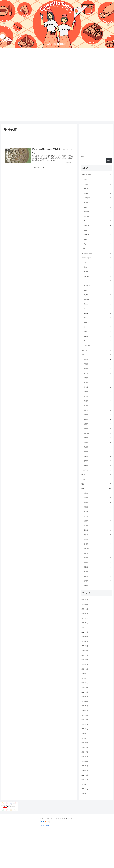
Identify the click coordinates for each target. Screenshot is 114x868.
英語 (96, 484)
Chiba (97, 180)
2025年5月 (85, 651)
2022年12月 (85, 784)
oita (97, 309)
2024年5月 (85, 706)
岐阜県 (97, 396)
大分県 (97, 378)
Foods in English (96, 175)
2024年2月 (85, 720)
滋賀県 (97, 424)
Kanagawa (97, 198)
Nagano (97, 295)
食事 (96, 489)
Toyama (97, 244)
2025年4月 (85, 655)
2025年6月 (85, 646)
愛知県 (97, 530)
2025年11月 (85, 623)
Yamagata (97, 341)
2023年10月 (85, 738)
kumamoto (97, 203)
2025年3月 (85, 660)
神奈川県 (97, 433)
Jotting (96, 249)
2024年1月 (85, 724)
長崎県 (97, 452)
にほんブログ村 (45, 825)
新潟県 (97, 406)
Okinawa (97, 313)
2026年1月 (85, 614)
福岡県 (97, 438)
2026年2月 (85, 609)
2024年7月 (85, 697)
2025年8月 (85, 637)
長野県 (97, 456)
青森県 (97, 572)
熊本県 (97, 429)
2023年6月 (85, 757)
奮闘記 (96, 475)
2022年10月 (85, 794)
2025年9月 (85, 632)
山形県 (97, 387)
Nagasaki (97, 212)
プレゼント (96, 470)
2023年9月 (85, 743)
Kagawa (97, 276)
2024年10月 (85, 683)
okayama (97, 216)
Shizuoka (97, 323)
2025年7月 (85, 641)
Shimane (97, 235)
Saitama (97, 226)
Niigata (97, 304)
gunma (97, 184)
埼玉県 (97, 373)
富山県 (97, 383)
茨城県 (97, 447)
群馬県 (97, 443)
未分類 (96, 480)
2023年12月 (85, 729)
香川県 (97, 581)
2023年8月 (85, 748)
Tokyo (97, 240)
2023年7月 (85, 752)
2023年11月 (85, 734)
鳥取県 (97, 466)
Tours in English (96, 258)
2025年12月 (85, 618)
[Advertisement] (57, 105)
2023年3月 (85, 771)
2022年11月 (85, 789)
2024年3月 (85, 715)
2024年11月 (85, 678)
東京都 (97, 410)
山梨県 (97, 392)
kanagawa (97, 281)
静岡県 (97, 461)
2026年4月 (85, 600)
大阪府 (97, 512)
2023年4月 (85, 766)
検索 (82, 157)
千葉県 (97, 369)
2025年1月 (85, 669)
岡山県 (97, 526)
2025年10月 (85, 627)
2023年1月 (85, 780)
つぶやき (96, 350)
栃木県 (97, 415)
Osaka (97, 221)
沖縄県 (97, 420)
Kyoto (97, 207)
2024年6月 (85, 701)
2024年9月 (85, 687)
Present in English (96, 253)
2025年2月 (85, 664)
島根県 (97, 401)
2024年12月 (85, 674)
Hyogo (97, 189)
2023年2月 (85, 775)
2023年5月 (85, 761)
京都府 (97, 359)
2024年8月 (85, 692)
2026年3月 (85, 604)
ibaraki (97, 193)
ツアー (96, 355)
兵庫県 (97, 364)
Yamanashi (97, 346)
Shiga (97, 230)
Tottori (97, 332)
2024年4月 (85, 711)
